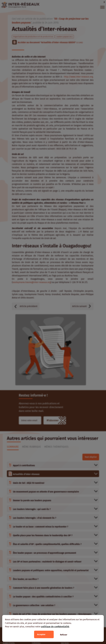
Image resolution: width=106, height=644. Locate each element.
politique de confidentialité (55, 627)
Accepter (41, 634)
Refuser (64, 635)
